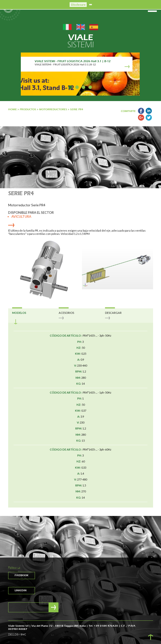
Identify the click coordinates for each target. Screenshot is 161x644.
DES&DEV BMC (17, 635)
